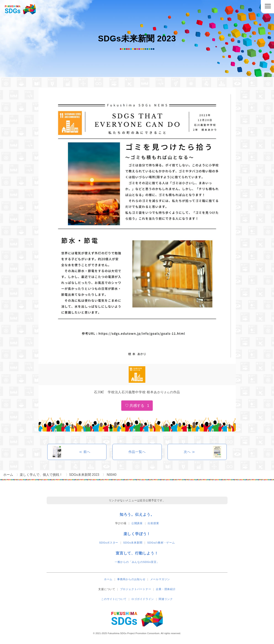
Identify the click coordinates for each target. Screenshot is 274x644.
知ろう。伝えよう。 (137, 514)
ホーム (108, 579)
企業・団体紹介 (166, 589)
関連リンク (166, 599)
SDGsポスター (109, 543)
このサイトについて (114, 599)
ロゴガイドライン (143, 599)
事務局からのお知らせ (131, 579)
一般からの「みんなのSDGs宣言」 (137, 562)
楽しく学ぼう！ (137, 534)
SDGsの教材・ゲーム (161, 543)
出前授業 (153, 523)
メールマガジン (160, 579)
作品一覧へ (137, 452)
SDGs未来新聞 (133, 543)
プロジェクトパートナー (136, 589)
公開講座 (137, 523)
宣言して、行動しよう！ (137, 553)
